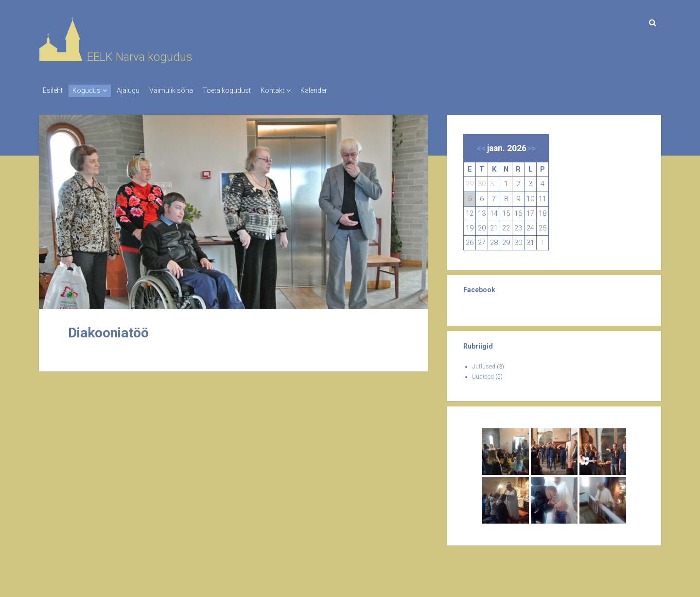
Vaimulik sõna (186, 90)
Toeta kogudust (246, 90)
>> (531, 145)
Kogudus (91, 90)
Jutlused (484, 364)
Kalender (343, 90)
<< (481, 145)
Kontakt (297, 90)
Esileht (53, 90)
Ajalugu (138, 90)
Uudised (483, 374)
